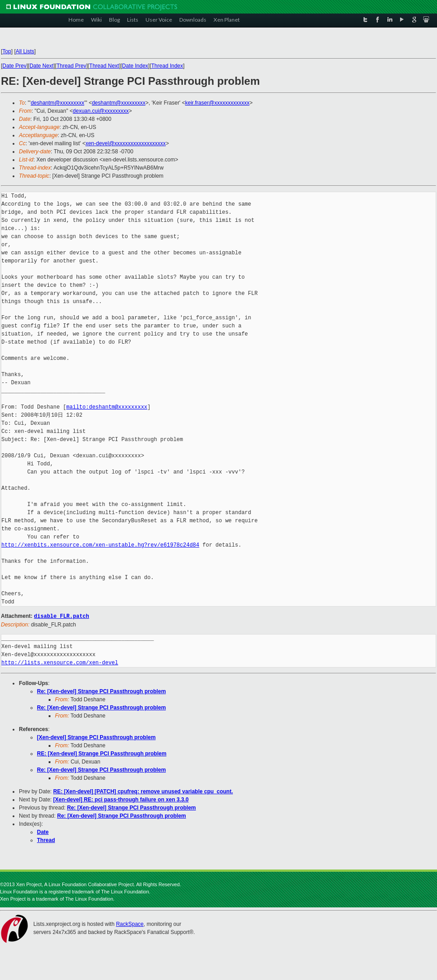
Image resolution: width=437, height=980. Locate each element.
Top (7, 51)
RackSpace (130, 924)
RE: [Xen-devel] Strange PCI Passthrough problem (102, 753)
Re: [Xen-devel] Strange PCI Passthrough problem (101, 691)
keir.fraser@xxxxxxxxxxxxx (217, 103)
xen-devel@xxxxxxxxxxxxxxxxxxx (126, 143)
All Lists (25, 51)
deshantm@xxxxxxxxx (57, 103)
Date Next (41, 66)
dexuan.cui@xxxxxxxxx (101, 111)
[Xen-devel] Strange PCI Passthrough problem (96, 737)
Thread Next (104, 66)
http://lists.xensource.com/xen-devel (60, 662)
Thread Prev (71, 66)
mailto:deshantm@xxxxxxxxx (107, 407)
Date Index (135, 66)
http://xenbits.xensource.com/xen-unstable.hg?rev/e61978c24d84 (100, 545)
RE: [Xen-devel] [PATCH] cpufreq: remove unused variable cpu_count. (143, 791)
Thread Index (167, 66)
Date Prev (14, 66)
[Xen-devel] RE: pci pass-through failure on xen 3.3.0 (121, 799)
